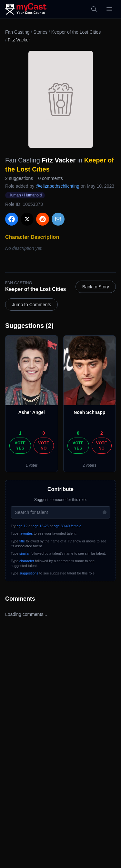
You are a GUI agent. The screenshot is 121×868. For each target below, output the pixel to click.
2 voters (90, 465)
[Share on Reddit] (43, 219)
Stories (40, 32)
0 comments (50, 178)
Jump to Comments (31, 305)
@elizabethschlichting (57, 186)
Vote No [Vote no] (44, 446)
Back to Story (96, 287)
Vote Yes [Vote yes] (20, 446)
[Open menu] (109, 9)
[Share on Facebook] (12, 219)
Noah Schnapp (89, 412)
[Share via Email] (58, 219)
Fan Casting (17, 32)
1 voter (31, 465)
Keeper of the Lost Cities (76, 32)
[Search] (94, 9)
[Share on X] (27, 219)
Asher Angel (32, 412)
